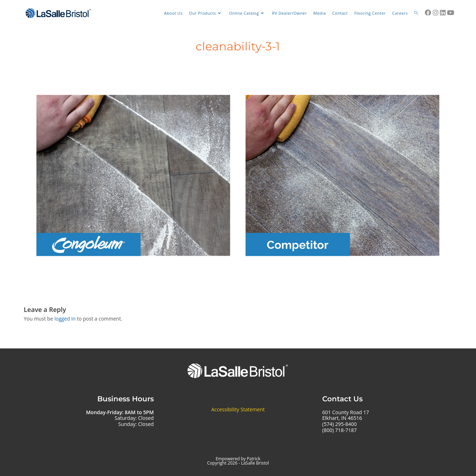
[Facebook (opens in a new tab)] (428, 13)
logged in (65, 319)
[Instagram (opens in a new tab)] (436, 13)
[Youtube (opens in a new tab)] (451, 13)
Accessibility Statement (238, 409)
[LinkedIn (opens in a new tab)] (443, 13)
